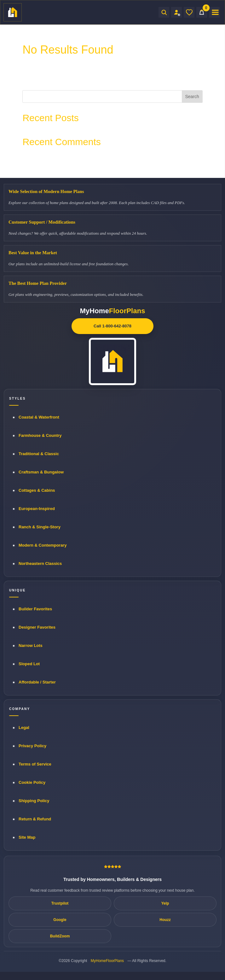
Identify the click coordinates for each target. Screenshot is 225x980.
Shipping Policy (34, 801)
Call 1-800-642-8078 (112, 326)
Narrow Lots (31, 646)
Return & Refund (35, 819)
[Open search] (164, 12)
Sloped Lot (29, 664)
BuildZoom (60, 936)
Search (192, 97)
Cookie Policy (32, 782)
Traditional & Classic (39, 454)
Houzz (165, 920)
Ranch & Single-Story (40, 527)
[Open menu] (214, 12)
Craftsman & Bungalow (41, 472)
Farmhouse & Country (40, 435)
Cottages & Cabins (37, 490)
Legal (24, 728)
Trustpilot (60, 903)
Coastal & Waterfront (39, 417)
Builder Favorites (35, 609)
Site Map (27, 837)
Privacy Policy (32, 746)
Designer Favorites (37, 627)
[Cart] (202, 12)
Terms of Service (35, 764)
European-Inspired (37, 509)
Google (60, 920)
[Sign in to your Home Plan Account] (176, 12)
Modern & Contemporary (43, 545)
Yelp (165, 903)
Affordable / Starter (37, 682)
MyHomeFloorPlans (107, 961)
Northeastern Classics (40, 563)
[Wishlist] (189, 12)
